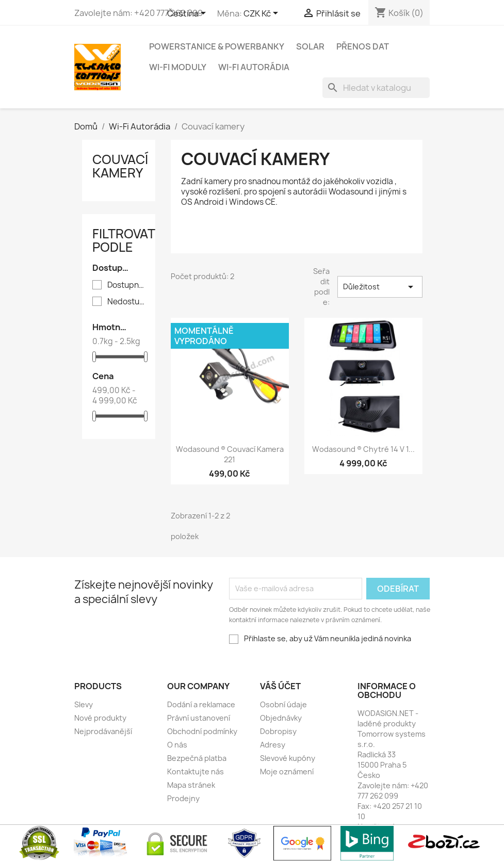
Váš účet (280, 686)
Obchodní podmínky (202, 731)
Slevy (84, 704)
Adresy (273, 745)
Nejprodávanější (103, 731)
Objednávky (281, 718)
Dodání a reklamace (201, 704)
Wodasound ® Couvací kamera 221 (230, 454)
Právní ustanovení (199, 718)
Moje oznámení (287, 771)
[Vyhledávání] (376, 88)
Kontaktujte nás (196, 771)
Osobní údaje (283, 704)
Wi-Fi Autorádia (254, 67)
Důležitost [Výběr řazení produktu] (380, 287)
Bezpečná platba (197, 758)
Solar (310, 46)
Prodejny (183, 798)
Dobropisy (278, 731)
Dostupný (126, 285)
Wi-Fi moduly (178, 67)
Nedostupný (126, 302)
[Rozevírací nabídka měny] (263, 14)
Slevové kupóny (288, 758)
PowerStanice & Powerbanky (217, 46)
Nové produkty (100, 718)
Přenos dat (363, 46)
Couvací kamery (120, 166)
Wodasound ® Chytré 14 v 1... (363, 449)
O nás (177, 745)
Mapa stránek (191, 785)
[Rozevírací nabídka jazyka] (188, 14)
